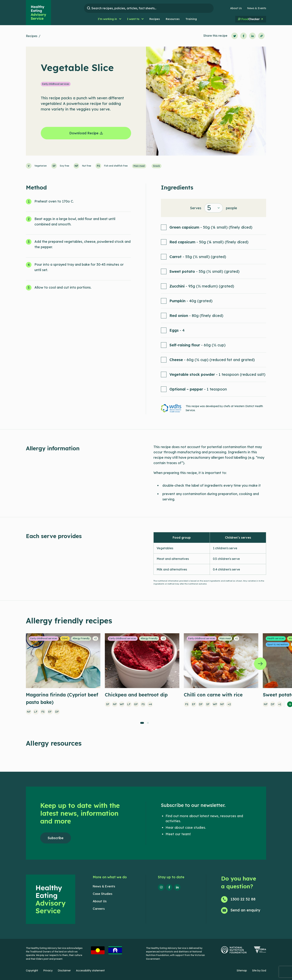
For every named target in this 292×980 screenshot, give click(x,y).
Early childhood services (56, 84)
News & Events (257, 8)
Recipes (32, 36)
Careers (99, 909)
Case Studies (103, 894)
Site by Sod (259, 970)
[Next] (260, 664)
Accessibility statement (90, 970)
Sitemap (242, 970)
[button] (109, 19)
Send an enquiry (245, 910)
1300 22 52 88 (243, 899)
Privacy (48, 970)
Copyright (32, 970)
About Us (236, 8)
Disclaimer (64, 970)
